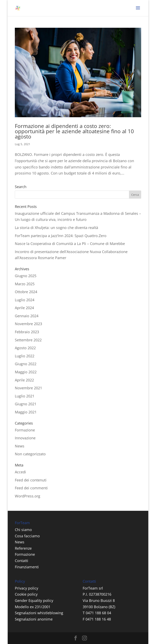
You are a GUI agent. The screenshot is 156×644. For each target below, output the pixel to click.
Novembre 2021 (28, 388)
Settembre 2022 (28, 340)
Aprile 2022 (24, 380)
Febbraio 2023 (27, 332)
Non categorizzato (30, 454)
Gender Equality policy (34, 600)
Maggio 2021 (26, 412)
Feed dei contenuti (31, 480)
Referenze (23, 548)
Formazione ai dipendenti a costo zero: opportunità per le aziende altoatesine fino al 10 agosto (74, 131)
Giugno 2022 (26, 364)
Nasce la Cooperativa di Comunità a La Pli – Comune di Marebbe (70, 244)
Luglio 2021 (25, 396)
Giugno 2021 (26, 404)
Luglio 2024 (25, 300)
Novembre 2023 (28, 324)
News (20, 446)
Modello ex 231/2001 (33, 607)
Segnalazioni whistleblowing (39, 613)
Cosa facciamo (27, 536)
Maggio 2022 (26, 372)
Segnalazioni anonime (34, 619)
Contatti (22, 561)
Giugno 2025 (26, 276)
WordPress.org (28, 496)
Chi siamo (23, 530)
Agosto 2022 (25, 348)
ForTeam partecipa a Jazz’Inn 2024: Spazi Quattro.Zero (61, 236)
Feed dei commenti (31, 488)
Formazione (25, 430)
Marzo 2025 (25, 284)
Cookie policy (26, 594)
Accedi (20, 472)
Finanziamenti (27, 567)
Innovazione (25, 438)
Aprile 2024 (24, 308)
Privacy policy (27, 588)
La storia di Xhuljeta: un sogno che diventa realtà (56, 228)
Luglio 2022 (25, 356)
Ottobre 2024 (26, 292)
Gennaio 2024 (27, 316)
